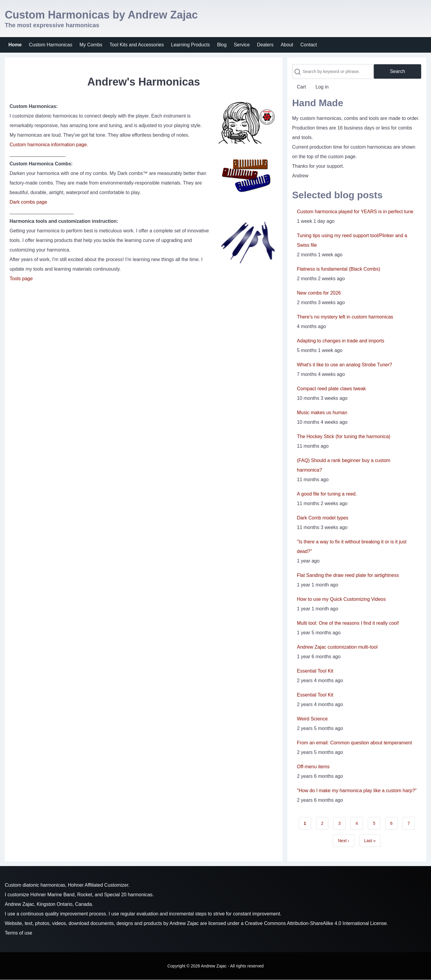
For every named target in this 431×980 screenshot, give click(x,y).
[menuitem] (15, 45)
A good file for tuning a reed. (327, 494)
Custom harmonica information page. (49, 145)
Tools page (21, 279)
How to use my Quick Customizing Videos (341, 599)
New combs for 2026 (319, 293)
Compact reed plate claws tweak (331, 389)
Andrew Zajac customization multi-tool (337, 647)
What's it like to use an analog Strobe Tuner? (345, 365)
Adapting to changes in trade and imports (341, 341)
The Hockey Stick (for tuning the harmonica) (344, 436)
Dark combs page (28, 202)
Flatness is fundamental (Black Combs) (339, 269)
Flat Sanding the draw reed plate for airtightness (348, 575)
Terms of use (19, 933)
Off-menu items (313, 767)
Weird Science (312, 719)
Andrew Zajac (184, 923)
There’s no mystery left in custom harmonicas (345, 317)
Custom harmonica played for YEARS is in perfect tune (355, 212)
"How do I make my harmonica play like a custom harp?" (357, 791)
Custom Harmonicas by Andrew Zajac (101, 15)
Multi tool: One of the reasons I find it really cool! (348, 623)
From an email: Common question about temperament (354, 743)
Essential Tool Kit (315, 671)
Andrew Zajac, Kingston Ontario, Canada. (49, 904)
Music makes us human (322, 413)
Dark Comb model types (323, 518)
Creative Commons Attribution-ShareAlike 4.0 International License (316, 923)
